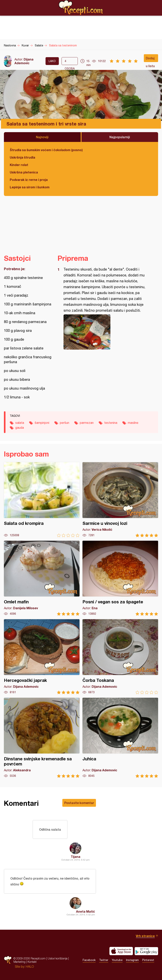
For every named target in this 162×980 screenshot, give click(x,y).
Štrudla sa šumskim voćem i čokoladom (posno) (46, 150)
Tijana (76, 857)
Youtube (117, 960)
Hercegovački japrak (42, 657)
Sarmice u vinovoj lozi (120, 500)
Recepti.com (81, 8)
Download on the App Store (121, 951)
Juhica (120, 738)
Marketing (19, 962)
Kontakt (32, 962)
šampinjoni (42, 423)
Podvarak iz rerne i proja (29, 180)
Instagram (132, 960)
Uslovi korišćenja (58, 958)
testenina (111, 423)
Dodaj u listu (150, 59)
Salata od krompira (42, 500)
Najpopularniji (120, 137)
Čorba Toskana (120, 657)
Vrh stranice (145, 936)
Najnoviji (42, 137)
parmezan (87, 423)
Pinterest (148, 960)
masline (133, 423)
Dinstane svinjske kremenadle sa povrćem (42, 738)
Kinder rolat (19, 165)
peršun (64, 423)
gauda (20, 428)
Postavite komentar (79, 803)
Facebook (89, 960)
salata (20, 423)
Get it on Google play (146, 951)
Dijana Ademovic (24, 61)
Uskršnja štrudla (22, 157)
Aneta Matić (85, 911)
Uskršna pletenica (24, 172)
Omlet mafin (42, 578)
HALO (30, 966)
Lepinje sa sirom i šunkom (30, 187)
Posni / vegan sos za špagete (120, 578)
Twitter (104, 960)
